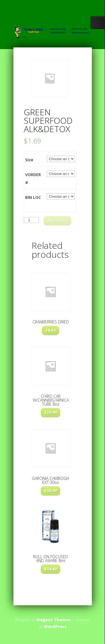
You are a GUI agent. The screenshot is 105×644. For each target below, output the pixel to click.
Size (29, 160)
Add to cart (57, 221)
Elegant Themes (54, 620)
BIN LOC (33, 197)
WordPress (55, 626)
